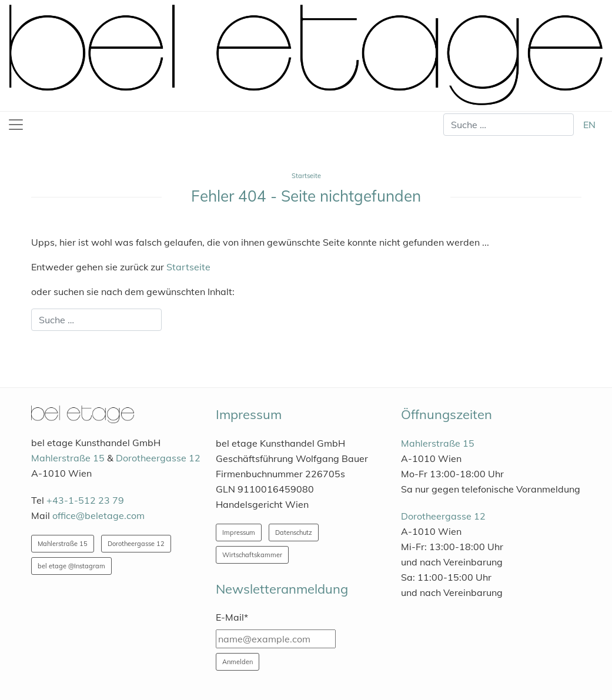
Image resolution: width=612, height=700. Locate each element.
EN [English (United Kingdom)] (589, 125)
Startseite (188, 267)
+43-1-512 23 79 (85, 500)
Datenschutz (294, 532)
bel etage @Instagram (71, 566)
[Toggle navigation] (16, 125)
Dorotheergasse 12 (158, 458)
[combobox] (509, 125)
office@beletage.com (98, 515)
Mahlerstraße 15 (68, 458)
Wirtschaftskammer (252, 555)
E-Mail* (232, 617)
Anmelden (238, 662)
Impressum (239, 532)
